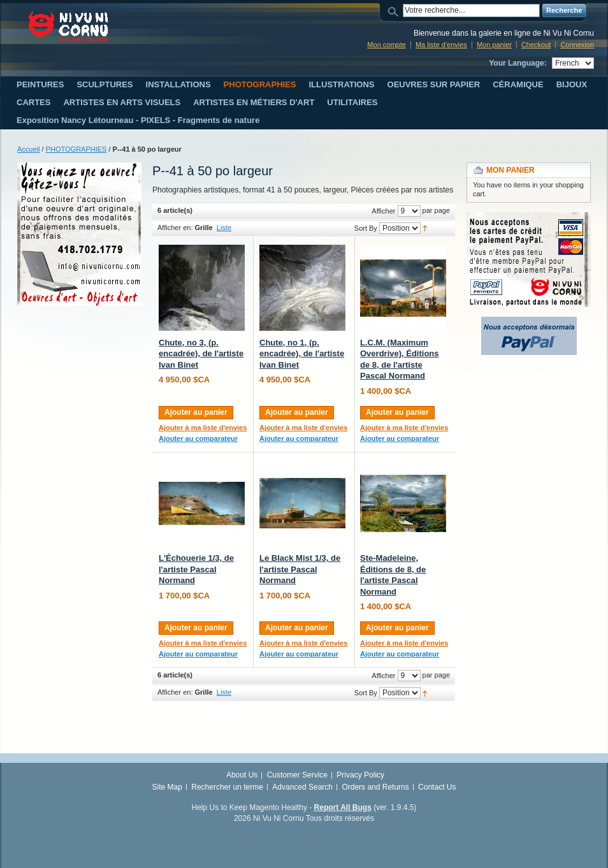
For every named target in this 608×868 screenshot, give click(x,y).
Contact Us (437, 787)
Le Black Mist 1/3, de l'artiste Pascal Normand (300, 569)
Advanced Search (302, 787)
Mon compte (387, 45)
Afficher (383, 211)
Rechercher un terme (227, 787)
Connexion (577, 45)
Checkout (536, 45)
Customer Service (297, 775)
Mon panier (494, 45)
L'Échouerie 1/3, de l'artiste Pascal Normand (196, 569)
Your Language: (518, 63)
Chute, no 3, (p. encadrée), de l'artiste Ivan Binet (201, 354)
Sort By (366, 228)
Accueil (28, 149)
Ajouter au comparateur (198, 438)
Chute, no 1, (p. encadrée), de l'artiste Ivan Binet (302, 354)
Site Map (167, 787)
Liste (224, 228)
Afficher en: (175, 228)
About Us (242, 775)
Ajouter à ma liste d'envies (203, 428)
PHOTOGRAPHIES (76, 149)
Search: (395, 11)
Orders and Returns (375, 787)
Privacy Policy (360, 775)
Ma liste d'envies (441, 45)
